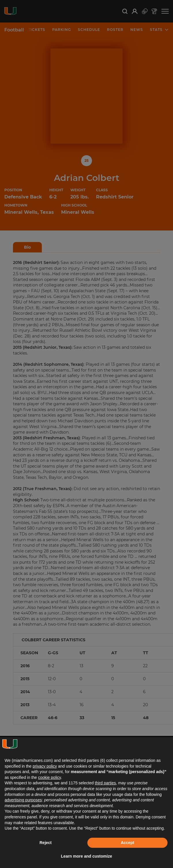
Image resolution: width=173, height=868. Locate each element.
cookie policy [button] (49, 777)
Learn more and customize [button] (86, 856)
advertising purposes (23, 800)
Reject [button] (46, 843)
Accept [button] (128, 843)
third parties (105, 783)
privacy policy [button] (45, 766)
